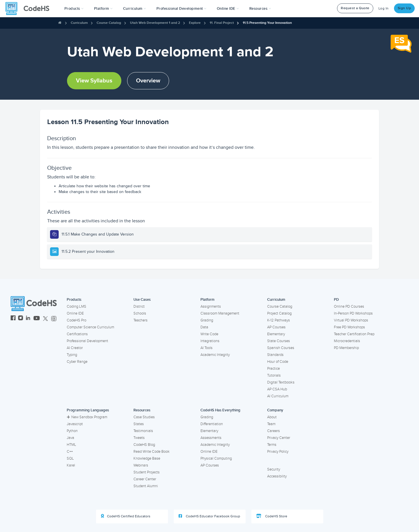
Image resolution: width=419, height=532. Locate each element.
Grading (207, 320)
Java (70, 438)
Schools (140, 313)
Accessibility (277, 476)
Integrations (210, 341)
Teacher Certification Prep (354, 334)
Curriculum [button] (135, 9)
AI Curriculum (278, 396)
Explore (195, 23)
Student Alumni (146, 486)
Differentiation (212, 424)
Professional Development (87, 341)
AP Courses (276, 327)
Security (274, 469)
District (139, 307)
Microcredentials (347, 341)
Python (72, 431)
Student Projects (147, 472)
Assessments (211, 438)
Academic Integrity (215, 355)
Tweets (139, 438)
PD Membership (346, 348)
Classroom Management (220, 313)
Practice (273, 369)
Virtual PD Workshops (351, 320)
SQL (70, 458)
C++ (70, 452)
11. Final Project (222, 23)
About (272, 417)
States (139, 424)
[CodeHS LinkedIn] (28, 319)
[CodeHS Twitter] (45, 319)
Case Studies (144, 417)
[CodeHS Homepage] (30, 9)
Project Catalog (279, 313)
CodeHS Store (272, 516)
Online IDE (75, 313)
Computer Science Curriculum (90, 327)
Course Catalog (109, 23)
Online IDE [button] (228, 9)
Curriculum (79, 23)
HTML (71, 445)
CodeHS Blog (144, 445)
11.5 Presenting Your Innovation (267, 23)
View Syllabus (94, 81)
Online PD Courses (349, 307)
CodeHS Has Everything (220, 410)
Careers (273, 431)
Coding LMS (76, 307)
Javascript (75, 424)
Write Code (209, 334)
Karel (71, 465)
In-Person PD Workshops (353, 313)
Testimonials (143, 431)
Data (204, 327)
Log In (384, 8)
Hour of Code (278, 362)
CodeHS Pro (76, 320)
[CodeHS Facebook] (13, 319)
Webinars (141, 465)
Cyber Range (77, 362)
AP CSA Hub (277, 389)
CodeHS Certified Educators (126, 516)
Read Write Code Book (152, 452)
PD (336, 300)
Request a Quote (355, 8)
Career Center (145, 479)
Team (271, 424)
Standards (275, 355)
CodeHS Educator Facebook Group (209, 516)
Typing (72, 355)
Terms (272, 445)
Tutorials (274, 375)
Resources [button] (260, 9)
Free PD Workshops (349, 327)
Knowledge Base (147, 458)
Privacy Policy (278, 452)
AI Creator (75, 348)
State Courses (279, 341)
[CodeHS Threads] (54, 319)
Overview (148, 81)
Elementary (276, 334)
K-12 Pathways (279, 320)
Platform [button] (103, 9)
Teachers (140, 320)
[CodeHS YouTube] (37, 319)
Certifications (77, 334)
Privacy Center (279, 438)
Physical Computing (216, 458)
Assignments (211, 307)
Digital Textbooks (281, 382)
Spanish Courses (281, 348)
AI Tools (206, 348)
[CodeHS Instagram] (21, 319)
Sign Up (404, 8)
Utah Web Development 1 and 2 (155, 23)
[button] (74, 9)
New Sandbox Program (87, 417)
